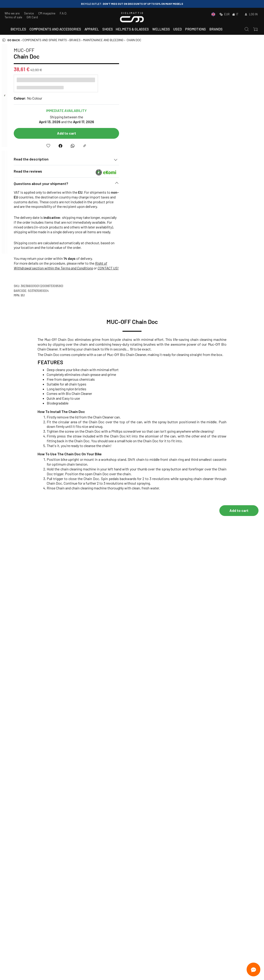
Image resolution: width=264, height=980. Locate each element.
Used (178, 29)
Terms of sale (13, 17)
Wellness (161, 29)
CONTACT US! (245, 268)
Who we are (12, 13)
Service (29, 13)
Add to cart (203, 133)
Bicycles (18, 29)
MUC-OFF (161, 50)
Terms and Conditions (213, 268)
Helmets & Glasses (132, 29)
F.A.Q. (63, 13)
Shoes (108, 29)
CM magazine (47, 13)
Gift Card (32, 17)
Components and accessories (55, 29)
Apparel (92, 29)
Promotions (196, 29)
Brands (216, 29)
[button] (203, 185)
